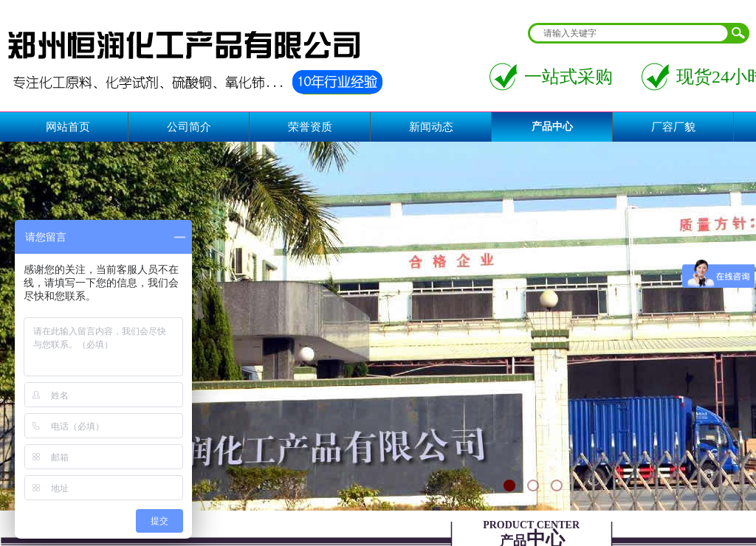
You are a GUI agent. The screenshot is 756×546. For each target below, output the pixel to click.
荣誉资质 (310, 127)
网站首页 (68, 127)
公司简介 (189, 127)
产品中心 (552, 127)
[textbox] (629, 33)
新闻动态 (431, 127)
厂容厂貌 (673, 127)
